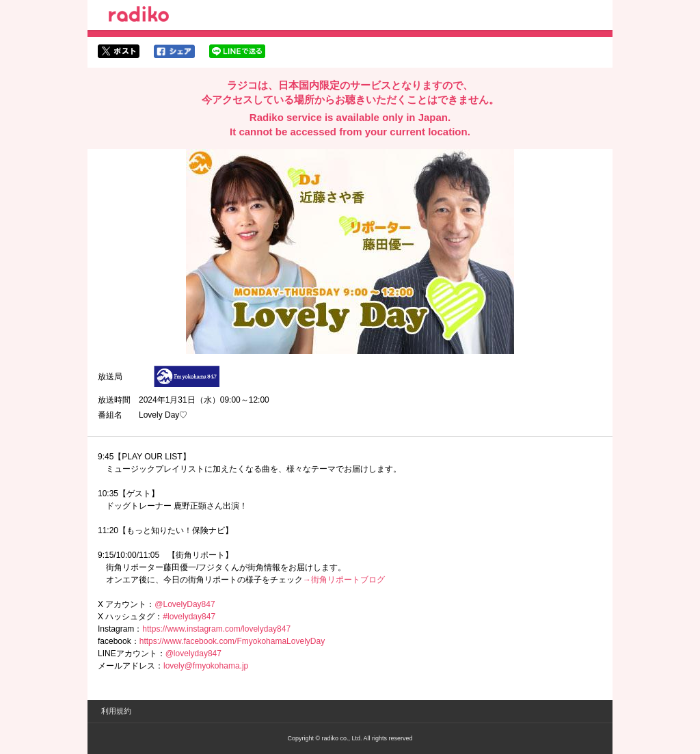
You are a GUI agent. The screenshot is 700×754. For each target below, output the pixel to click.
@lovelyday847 (193, 654)
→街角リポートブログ (344, 580)
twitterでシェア (119, 51)
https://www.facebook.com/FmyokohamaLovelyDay (232, 641)
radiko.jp (139, 16)
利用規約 (116, 711)
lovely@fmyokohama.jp (206, 666)
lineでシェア (237, 51)
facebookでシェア (174, 51)
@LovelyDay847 (185, 604)
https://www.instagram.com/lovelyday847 (216, 629)
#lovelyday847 (189, 617)
